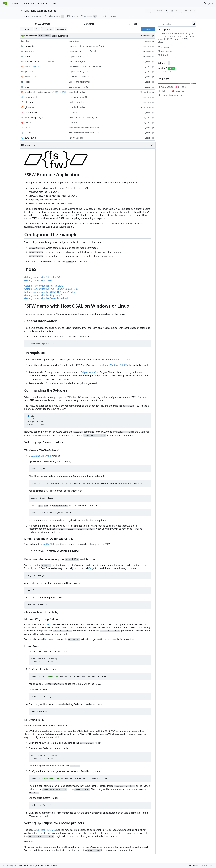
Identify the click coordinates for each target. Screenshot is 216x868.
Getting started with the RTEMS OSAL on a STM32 (50, 292)
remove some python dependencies (85, 66)
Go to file (48, 29)
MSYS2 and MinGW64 (40, 456)
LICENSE (28, 128)
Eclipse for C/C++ (90, 372)
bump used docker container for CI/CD (86, 46)
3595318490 (61, 92)
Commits (43, 24)
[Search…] (194, 24)
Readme (163, 47)
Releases (162, 63)
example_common (33, 61)
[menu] (194, 866)
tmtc (27, 87)
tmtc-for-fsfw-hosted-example (38, 92)
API (211, 865)
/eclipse (30, 77)
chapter (127, 360)
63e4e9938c (44, 36)
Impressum (43, 3)
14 (166, 11)
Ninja (47, 639)
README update (76, 138)
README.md (30, 138)
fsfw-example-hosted (44, 11)
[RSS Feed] (148, 11)
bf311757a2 (37, 66)
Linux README (47, 544)
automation (30, 46)
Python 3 (36, 568)
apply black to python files (81, 56)
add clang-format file (78, 97)
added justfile (75, 123)
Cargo (92, 568)
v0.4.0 (164, 68)
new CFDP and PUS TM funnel (82, 51)
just (62, 383)
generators (29, 72)
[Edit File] (152, 145)
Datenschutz (28, 3)
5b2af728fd (50, 61)
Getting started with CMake (38, 280)
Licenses (204, 865)
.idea (27, 41)
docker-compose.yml (34, 117)
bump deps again (77, 61)
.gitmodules (30, 107)
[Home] (5, 3)
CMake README (33, 627)
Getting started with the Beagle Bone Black (46, 298)
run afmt (73, 112)
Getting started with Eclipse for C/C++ (44, 277)
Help (55, 3)
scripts (27, 82)
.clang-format (31, 97)
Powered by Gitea (11, 865)
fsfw (27, 11)
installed (47, 624)
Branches (88, 24)
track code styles (76, 102)
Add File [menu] (62, 29)
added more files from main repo (84, 128)
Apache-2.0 (165, 51)
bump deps (74, 41)
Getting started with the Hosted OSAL (44, 286)
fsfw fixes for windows (79, 77)
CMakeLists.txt (31, 112)
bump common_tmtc (78, 87)
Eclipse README (47, 830)
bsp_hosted (30, 51)
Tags (133, 24)
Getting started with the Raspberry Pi (43, 295)
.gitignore (29, 102)
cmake (27, 56)
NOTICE (28, 133)
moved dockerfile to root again (83, 117)
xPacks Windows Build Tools (116, 365)
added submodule (60, 36)
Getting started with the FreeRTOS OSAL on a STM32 (51, 289)
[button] (37, 29)
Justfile (28, 123)
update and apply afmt (79, 82)
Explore (15, 3)
